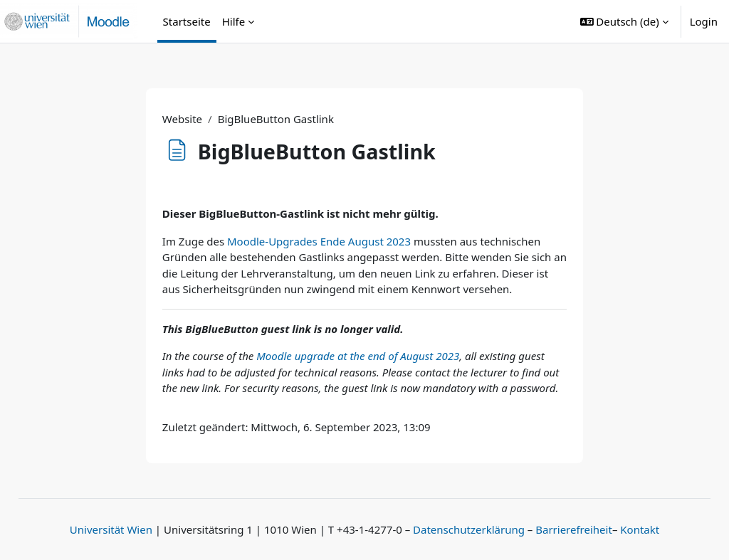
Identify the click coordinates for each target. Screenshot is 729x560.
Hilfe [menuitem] (234, 21)
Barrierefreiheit (574, 529)
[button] (624, 21)
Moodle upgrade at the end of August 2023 (358, 356)
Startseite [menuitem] (187, 21)
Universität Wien (111, 529)
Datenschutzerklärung (469, 529)
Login (704, 21)
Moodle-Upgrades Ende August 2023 (319, 241)
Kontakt (640, 529)
